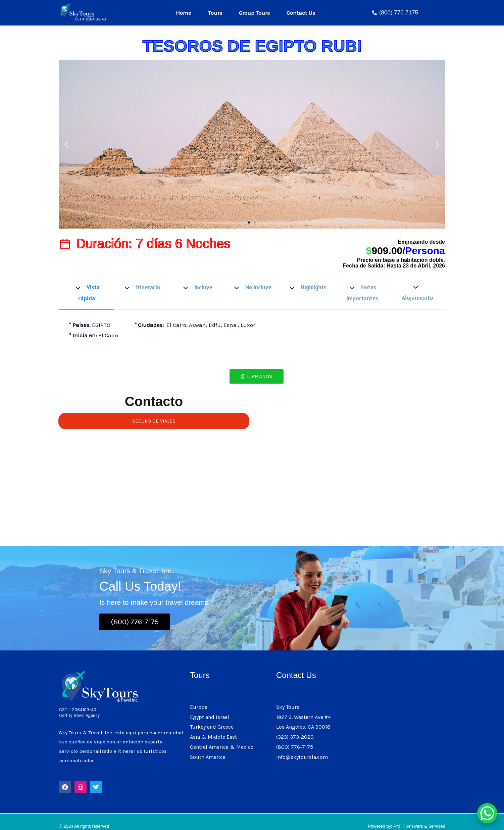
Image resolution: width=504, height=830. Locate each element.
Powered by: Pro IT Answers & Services (406, 817)
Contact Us (303, 13)
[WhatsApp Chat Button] (487, 813)
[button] (67, 144)
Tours (214, 13)
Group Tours (256, 13)
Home (182, 13)
